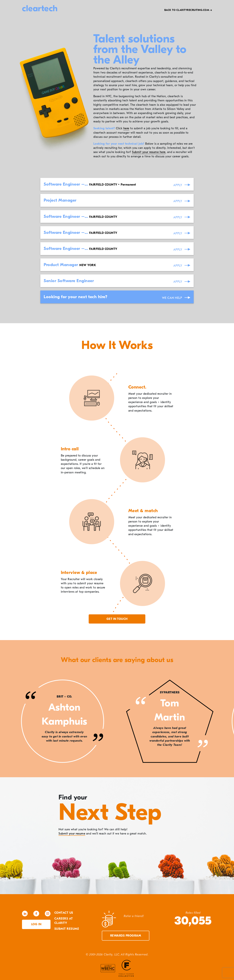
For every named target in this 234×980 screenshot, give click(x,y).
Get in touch (117, 619)
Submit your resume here (149, 152)
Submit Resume (67, 929)
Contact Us (64, 913)
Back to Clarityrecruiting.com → (188, 10)
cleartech (40, 8)
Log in (36, 924)
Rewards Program (126, 936)
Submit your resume (72, 834)
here (126, 128)
